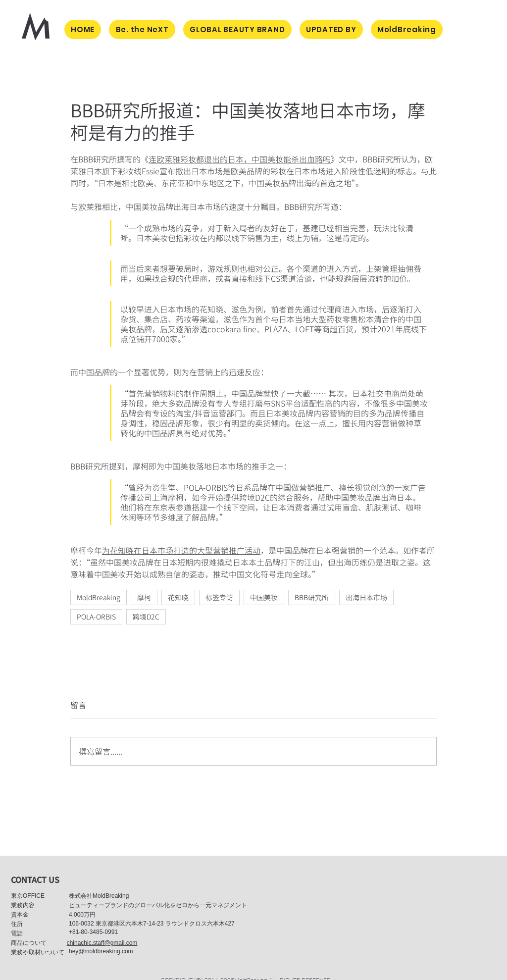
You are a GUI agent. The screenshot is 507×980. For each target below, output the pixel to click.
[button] (35, 879)
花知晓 (178, 597)
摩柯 (144, 597)
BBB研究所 (312, 597)
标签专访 (219, 597)
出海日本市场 (366, 597)
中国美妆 (264, 597)
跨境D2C (146, 617)
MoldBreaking (99, 597)
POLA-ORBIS (96, 617)
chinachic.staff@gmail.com (102, 943)
